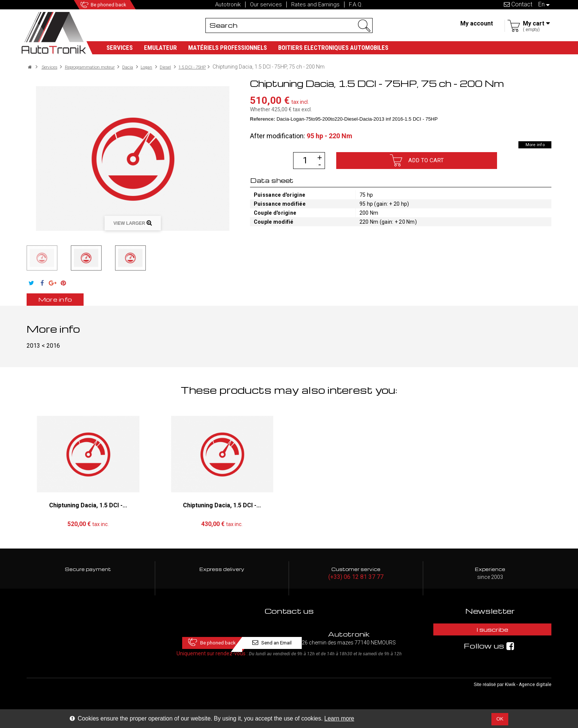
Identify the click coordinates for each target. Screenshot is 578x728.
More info (531, 145)
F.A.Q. (356, 4)
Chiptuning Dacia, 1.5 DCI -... (88, 506)
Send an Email (343, 632)
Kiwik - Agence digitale (528, 698)
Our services (266, 4)
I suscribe (490, 632)
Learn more (339, 718)
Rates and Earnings (315, 4)
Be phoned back (114, 5)
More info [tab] (66, 300)
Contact (518, 4)
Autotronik (228, 4)
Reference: (263, 119)
